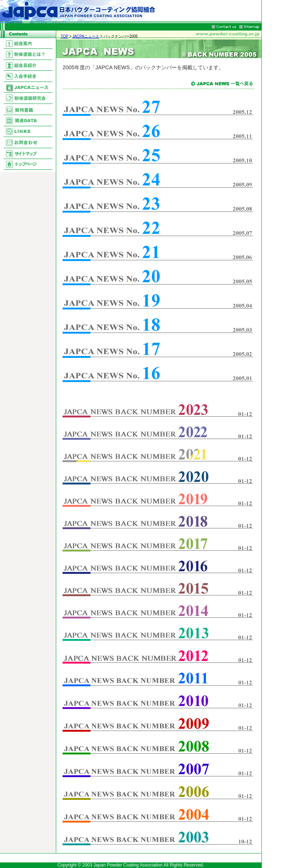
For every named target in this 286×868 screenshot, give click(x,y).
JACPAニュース (86, 36)
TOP (64, 36)
